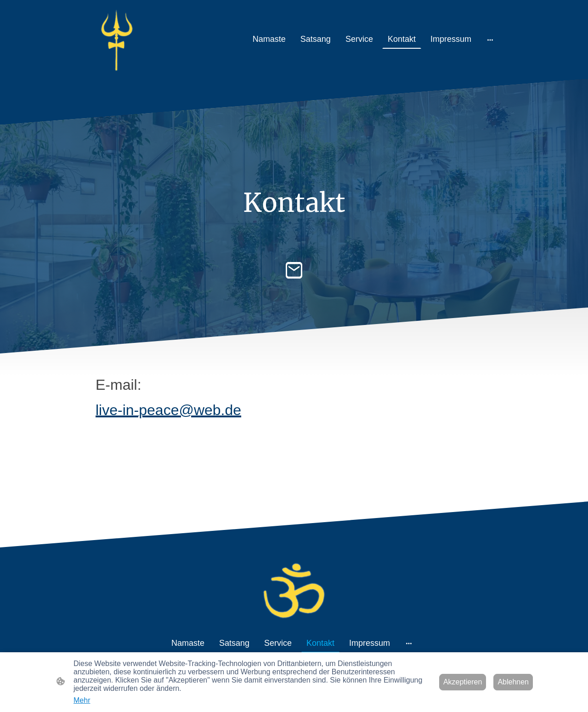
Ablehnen (513, 682)
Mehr (82, 700)
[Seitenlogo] (116, 39)
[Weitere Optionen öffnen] (490, 39)
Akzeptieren (463, 682)
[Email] (294, 270)
